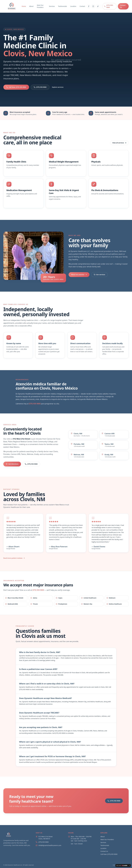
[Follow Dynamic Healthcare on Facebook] (89, 6)
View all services (119, 143)
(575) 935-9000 (109, 6)
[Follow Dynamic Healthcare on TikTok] (98, 6)
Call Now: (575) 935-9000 (16, 87)
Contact (82, 6)
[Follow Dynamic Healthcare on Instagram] (93, 6)
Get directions (12, 464)
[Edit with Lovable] (122, 865)
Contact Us (123, 6)
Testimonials (62, 6)
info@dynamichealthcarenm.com (50, 845)
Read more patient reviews (14, 558)
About (31, 6)
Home (24, 6)
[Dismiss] (129, 865)
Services (52, 6)
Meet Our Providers (40, 6)
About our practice (79, 275)
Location (73, 6)
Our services (99, 275)
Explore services (58, 87)
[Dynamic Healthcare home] (12, 6)
